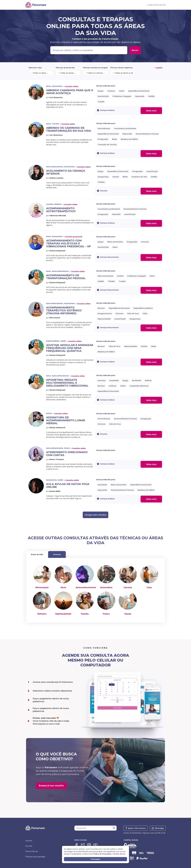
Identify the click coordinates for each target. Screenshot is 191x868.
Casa (149, 587)
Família (85, 614)
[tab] (37, 554)
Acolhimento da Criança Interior (66, 172)
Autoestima (106, 587)
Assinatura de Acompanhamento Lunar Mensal (66, 420)
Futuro (106, 614)
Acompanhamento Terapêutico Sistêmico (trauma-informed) (64, 310)
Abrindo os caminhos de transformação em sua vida (69, 129)
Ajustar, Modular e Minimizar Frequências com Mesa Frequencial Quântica (70, 348)
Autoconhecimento (86, 587)
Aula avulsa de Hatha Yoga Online (68, 485)
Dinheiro (42, 614)
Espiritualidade (63, 614)
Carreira (128, 587)
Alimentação (42, 587)
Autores (29, 841)
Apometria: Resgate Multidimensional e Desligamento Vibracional (67, 383)
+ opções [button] (159, 68)
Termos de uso (32, 851)
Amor (63, 587)
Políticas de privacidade (35, 857)
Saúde (128, 614)
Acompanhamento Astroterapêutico (61, 210)
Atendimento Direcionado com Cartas (67, 454)
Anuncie (29, 846)
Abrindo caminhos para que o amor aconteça (70, 92)
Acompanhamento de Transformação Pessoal (66, 277)
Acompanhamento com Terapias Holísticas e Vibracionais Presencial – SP (69, 243)
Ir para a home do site (156, 5)
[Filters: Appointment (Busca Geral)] (89, 50)
